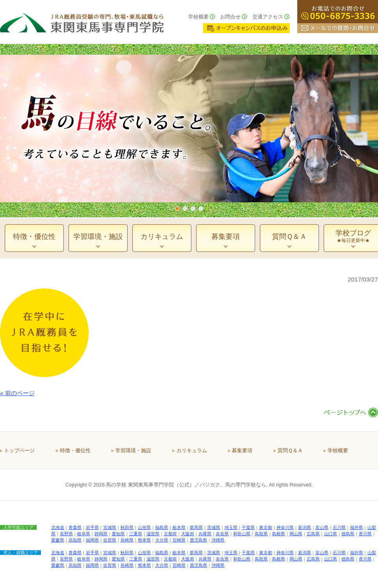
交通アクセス (268, 17)
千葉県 (248, 527)
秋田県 (127, 527)
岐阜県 (84, 534)
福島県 (162, 527)
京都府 (170, 534)
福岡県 (92, 540)
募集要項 (242, 450)
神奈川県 (285, 527)
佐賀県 (110, 540)
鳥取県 (261, 534)
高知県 (75, 540)
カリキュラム (192, 450)
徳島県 (348, 534)
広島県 (313, 534)
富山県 (322, 527)
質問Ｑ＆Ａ (290, 450)
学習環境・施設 (133, 450)
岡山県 (296, 534)
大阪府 (188, 534)
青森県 (75, 527)
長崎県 (127, 540)
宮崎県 (179, 540)
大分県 (162, 540)
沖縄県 (218, 540)
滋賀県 (153, 534)
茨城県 (214, 527)
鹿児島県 (198, 540)
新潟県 (305, 527)
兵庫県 (205, 534)
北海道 (58, 527)
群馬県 (196, 527)
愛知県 (118, 534)
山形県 (144, 527)
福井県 (357, 527)
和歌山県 (242, 534)
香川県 (365, 534)
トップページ (19, 450)
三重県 (136, 534)
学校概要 (198, 17)
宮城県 (110, 527)
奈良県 (222, 534)
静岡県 (101, 534)
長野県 (66, 534)
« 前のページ (17, 393)
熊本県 (144, 540)
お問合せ (230, 17)
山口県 (331, 534)
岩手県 (92, 527)
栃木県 (179, 527)
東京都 (266, 527)
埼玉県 (231, 527)
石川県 (339, 527)
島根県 (279, 534)
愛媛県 (58, 540)
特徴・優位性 (75, 450)
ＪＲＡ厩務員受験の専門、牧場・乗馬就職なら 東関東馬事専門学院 (82, 22)
